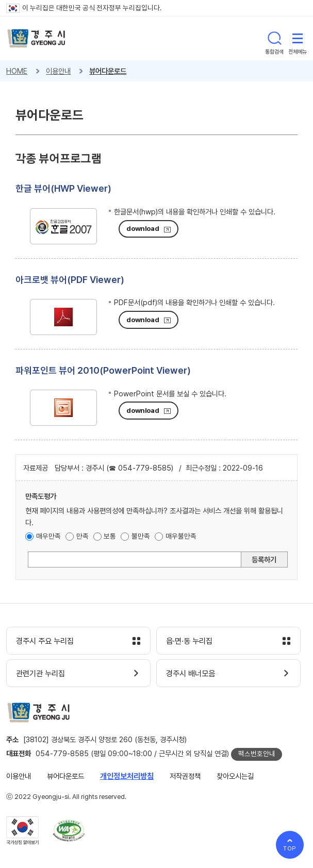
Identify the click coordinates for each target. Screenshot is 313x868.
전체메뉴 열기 (298, 38)
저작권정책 (185, 776)
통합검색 (274, 38)
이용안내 (58, 71)
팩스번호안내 (257, 754)
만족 (83, 536)
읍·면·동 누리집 (189, 641)
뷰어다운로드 (108, 71)
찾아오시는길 (235, 776)
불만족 (141, 536)
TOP (290, 848)
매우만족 (48, 536)
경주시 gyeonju (36, 38)
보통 (110, 536)
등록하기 (264, 560)
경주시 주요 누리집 (45, 641)
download (143, 228)
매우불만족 (181, 536)
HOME (17, 71)
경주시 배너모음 (191, 674)
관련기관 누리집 (40, 674)
